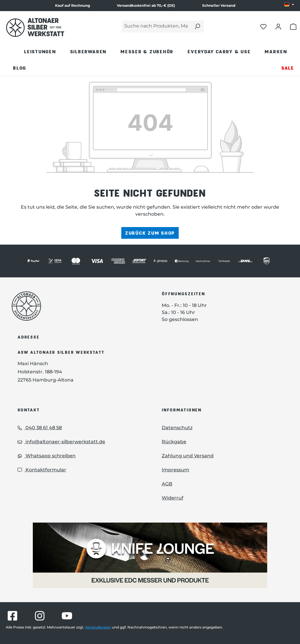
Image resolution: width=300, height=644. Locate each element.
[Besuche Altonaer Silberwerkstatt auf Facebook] (12, 616)
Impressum (175, 470)
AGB (167, 484)
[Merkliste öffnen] (263, 26)
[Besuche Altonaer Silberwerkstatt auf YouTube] (67, 616)
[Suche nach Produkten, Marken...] (156, 26)
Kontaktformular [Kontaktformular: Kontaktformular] (42, 470)
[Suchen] (197, 26)
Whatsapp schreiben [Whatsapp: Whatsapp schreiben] (47, 456)
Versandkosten (98, 627)
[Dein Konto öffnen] (278, 26)
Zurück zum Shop (150, 233)
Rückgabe (174, 442)
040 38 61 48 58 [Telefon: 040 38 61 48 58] (40, 428)
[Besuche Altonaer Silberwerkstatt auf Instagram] (40, 616)
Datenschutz (177, 428)
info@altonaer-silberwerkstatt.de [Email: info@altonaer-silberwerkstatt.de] (61, 442)
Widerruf (173, 498)
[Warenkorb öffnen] (293, 26)
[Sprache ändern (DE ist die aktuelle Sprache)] (289, 5)
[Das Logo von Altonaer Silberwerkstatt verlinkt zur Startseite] (78, 306)
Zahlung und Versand (188, 456)
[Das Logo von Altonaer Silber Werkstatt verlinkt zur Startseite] (35, 28)
